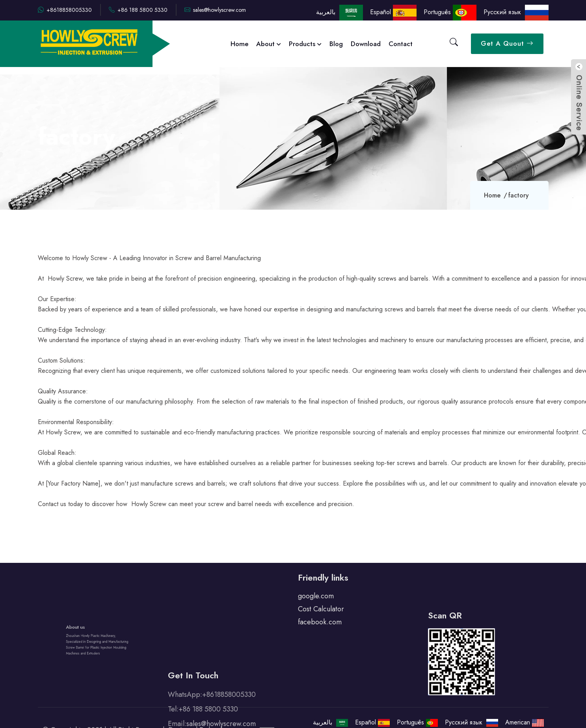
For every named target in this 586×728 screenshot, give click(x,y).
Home (239, 44)
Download (366, 44)
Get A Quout (507, 43)
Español (393, 12)
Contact (401, 44)
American (525, 722)
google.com (316, 588)
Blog (336, 44)
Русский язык (516, 12)
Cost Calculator (321, 601)
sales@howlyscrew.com (215, 10)
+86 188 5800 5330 (138, 10)
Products (305, 44)
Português (450, 12)
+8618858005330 (65, 10)
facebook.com (320, 614)
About (269, 44)
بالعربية (339, 12)
